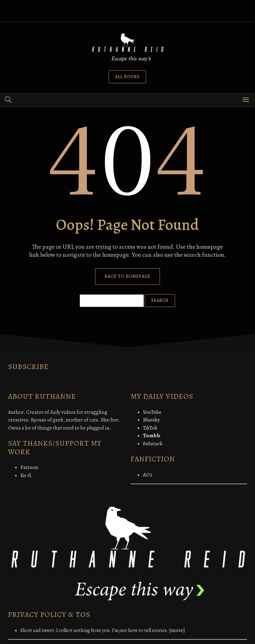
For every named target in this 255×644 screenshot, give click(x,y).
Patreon (29, 467)
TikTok (150, 428)
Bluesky (151, 420)
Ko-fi (26, 475)
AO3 (148, 475)
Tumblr (152, 436)
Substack (153, 444)
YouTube (152, 412)
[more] (177, 630)
